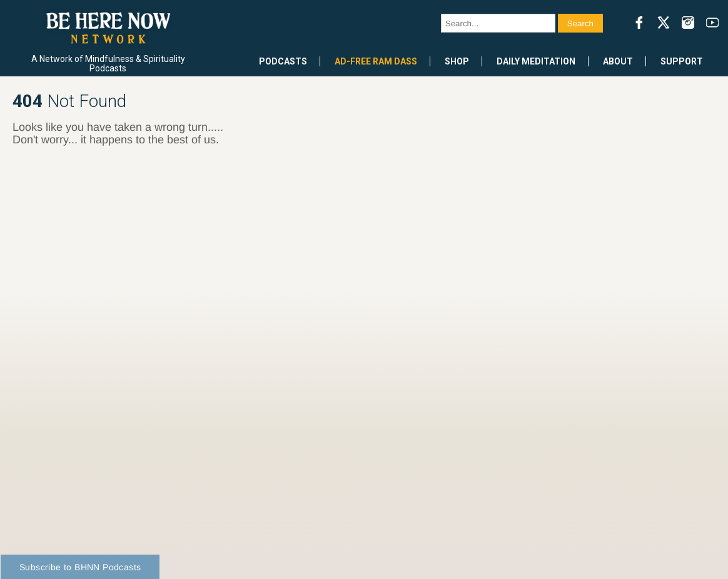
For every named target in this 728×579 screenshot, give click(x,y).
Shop (457, 61)
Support (682, 61)
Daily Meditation (536, 61)
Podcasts (283, 61)
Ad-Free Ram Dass (376, 61)
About (618, 61)
